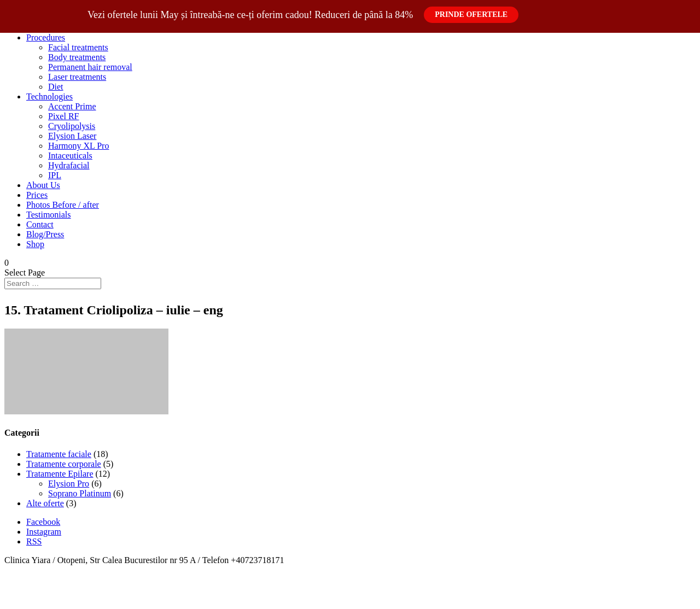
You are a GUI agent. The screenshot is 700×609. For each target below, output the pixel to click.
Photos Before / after (63, 205)
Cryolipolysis (72, 126)
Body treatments (77, 57)
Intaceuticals (70, 156)
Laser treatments (77, 77)
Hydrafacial (69, 165)
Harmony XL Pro (78, 146)
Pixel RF (63, 116)
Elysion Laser (72, 136)
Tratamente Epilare (60, 474)
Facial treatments (78, 47)
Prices (37, 195)
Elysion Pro (69, 484)
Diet (56, 87)
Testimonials (49, 215)
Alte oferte (45, 503)
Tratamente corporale (64, 464)
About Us (43, 185)
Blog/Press (45, 234)
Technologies (49, 96)
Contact (40, 224)
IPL (55, 175)
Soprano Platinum (80, 493)
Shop (35, 244)
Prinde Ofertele (471, 14)
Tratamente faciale (59, 454)
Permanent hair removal (90, 67)
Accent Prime (72, 106)
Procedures (46, 37)
